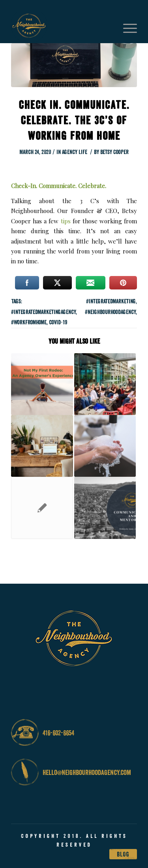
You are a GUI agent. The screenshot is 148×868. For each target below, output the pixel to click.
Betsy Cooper (114, 152)
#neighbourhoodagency (110, 312)
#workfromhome (29, 322)
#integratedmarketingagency (43, 312)
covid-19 (58, 322)
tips (66, 221)
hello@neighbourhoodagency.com (87, 772)
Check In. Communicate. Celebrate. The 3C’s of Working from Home (74, 120)
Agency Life (75, 152)
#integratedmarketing (111, 301)
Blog (123, 854)
